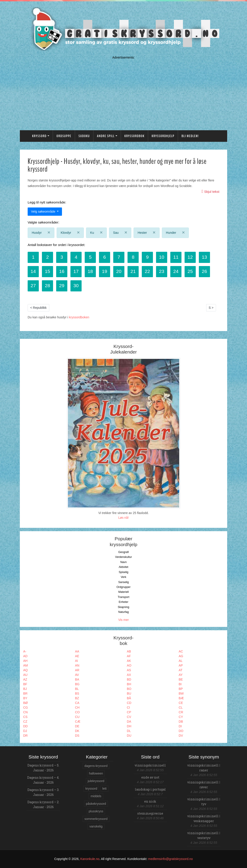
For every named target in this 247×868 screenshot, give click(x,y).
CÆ (78, 722)
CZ (25, 722)
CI (128, 707)
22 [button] (147, 271)
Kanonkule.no (90, 859)
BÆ (181, 698)
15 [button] (47, 271)
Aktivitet (123, 567)
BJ (25, 689)
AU (25, 675)
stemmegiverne (150, 813)
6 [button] (105, 257)
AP (181, 665)
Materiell (124, 592)
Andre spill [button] (106, 136)
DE (77, 726)
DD (25, 726)
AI (77, 661)
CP (129, 712)
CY (181, 717)
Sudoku (84, 136)
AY (181, 675)
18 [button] (90, 271)
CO (77, 712)
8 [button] (133, 257)
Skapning (123, 607)
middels (96, 796)
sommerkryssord (96, 819)
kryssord (91, 789)
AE (77, 656)
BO (129, 689)
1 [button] (33, 257)
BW (181, 693)
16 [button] (62, 271)
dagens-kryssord (96, 766)
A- (25, 651)
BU (129, 693)
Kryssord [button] (39, 136)
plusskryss (96, 811)
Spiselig (123, 572)
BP (181, 689)
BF (25, 684)
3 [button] (62, 257)
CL (181, 707)
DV (181, 736)
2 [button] (47, 257)
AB (129, 651)
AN (77, 665)
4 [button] (76, 257)
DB (181, 722)
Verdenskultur (123, 557)
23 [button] (162, 271)
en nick (150, 801)
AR (77, 670)
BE (181, 679)
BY (25, 698)
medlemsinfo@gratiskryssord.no (171, 859)
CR (181, 712)
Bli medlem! (190, 136)
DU (129, 736)
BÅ (129, 698)
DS (77, 736)
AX (129, 675)
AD (25, 656)
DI (180, 726)
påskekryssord (96, 804)
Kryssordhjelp (163, 136)
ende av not (150, 777)
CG (26, 707)
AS (129, 670)
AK (129, 661)
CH (77, 707)
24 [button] (176, 271)
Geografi (123, 552)
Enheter (123, 602)
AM (26, 665)
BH (129, 684)
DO (181, 731)
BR (25, 693)
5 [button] (90, 257)
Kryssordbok (134, 136)
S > (211, 308)
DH (129, 726)
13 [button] (204, 257)
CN (25, 712)
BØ (25, 703)
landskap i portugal (150, 789)
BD (129, 679)
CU (77, 717)
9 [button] (147, 257)
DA (129, 722)
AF (129, 656)
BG (77, 684)
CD (129, 703)
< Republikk (39, 308)
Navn (124, 562)
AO (129, 665)
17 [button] (76, 271)
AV (77, 675)
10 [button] (162, 257)
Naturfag (123, 612)
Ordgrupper (124, 587)
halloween (96, 773)
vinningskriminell (150, 765)
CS (25, 717)
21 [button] (133, 271)
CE (181, 703)
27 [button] (33, 286)
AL (181, 661)
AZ (25, 679)
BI (180, 684)
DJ (25, 731)
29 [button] (62, 286)
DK (77, 731)
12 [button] (190, 257)
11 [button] (176, 257)
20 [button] (119, 271)
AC (181, 651)
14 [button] (33, 271)
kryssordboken (79, 317)
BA (77, 679)
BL (77, 689)
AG (181, 656)
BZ (77, 698)
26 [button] (204, 271)
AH (25, 661)
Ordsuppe (64, 136)
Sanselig (123, 582)
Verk (124, 577)
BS (77, 693)
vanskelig (96, 826)
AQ (25, 670)
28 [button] (47, 286)
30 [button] (76, 286)
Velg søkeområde (44, 211)
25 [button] (190, 271)
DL (129, 731)
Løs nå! (124, 518)
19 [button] (104, 271)
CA (77, 703)
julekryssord (96, 781)
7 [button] (119, 257)
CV (129, 717)
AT (181, 670)
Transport (123, 597)
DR (25, 736)
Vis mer (123, 620)
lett (104, 789)
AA (77, 651)
